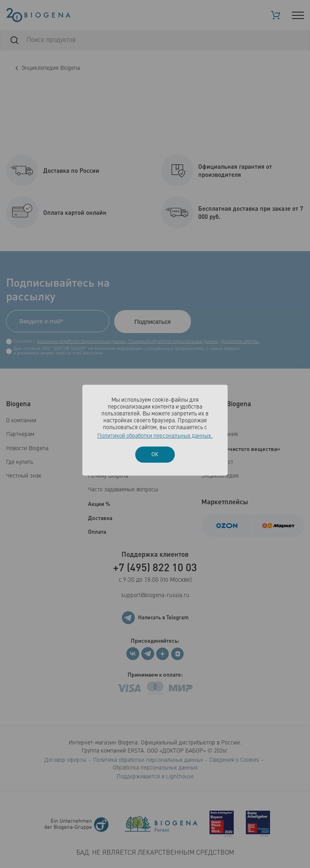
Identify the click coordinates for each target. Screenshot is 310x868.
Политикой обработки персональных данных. (155, 436)
